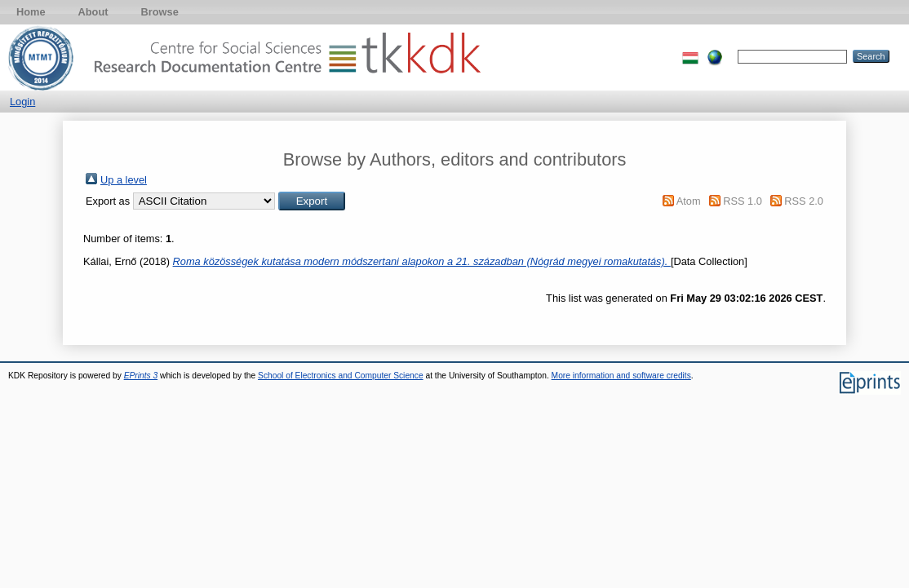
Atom (689, 201)
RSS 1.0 (743, 201)
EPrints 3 (141, 376)
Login (22, 102)
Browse (160, 12)
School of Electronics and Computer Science (341, 376)
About (93, 12)
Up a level (124, 180)
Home (31, 12)
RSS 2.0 (804, 201)
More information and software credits (621, 376)
